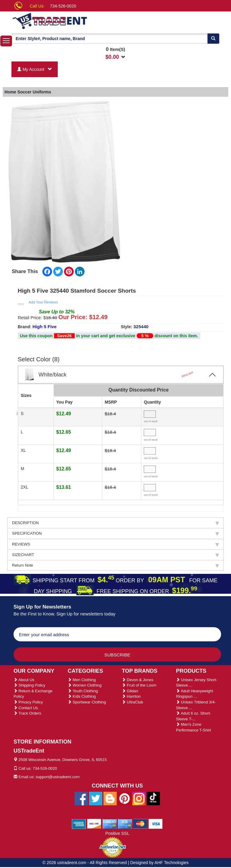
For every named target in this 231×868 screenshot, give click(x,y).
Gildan (130, 691)
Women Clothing (85, 685)
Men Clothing (82, 680)
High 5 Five (45, 327)
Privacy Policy (28, 702)
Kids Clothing (82, 696)
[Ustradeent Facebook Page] (81, 798)
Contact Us (26, 708)
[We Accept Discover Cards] (94, 824)
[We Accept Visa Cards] (156, 824)
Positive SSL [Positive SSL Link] (117, 833)
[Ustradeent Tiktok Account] (153, 798)
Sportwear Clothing (87, 702)
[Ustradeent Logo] (70, 20)
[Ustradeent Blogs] (110, 798)
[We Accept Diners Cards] (110, 824)
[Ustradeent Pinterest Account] (125, 798)
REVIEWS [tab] (115, 544)
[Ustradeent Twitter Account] (96, 798)
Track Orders (27, 713)
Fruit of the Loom (139, 685)
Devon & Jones (138, 680)
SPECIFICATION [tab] (115, 533)
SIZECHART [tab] (115, 555)
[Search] (213, 39)
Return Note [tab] (115, 565)
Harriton (131, 696)
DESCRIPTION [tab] (115, 523)
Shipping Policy (29, 685)
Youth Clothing (83, 691)
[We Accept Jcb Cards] (125, 824)
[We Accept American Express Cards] (79, 824)
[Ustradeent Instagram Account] (139, 798)
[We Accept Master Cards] (140, 824)
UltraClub (132, 702)
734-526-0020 (63, 6)
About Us (24, 680)
